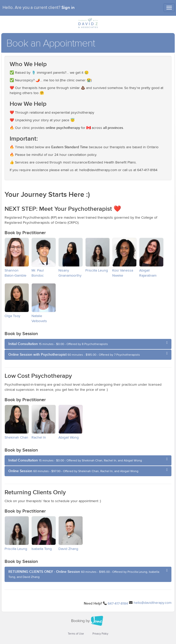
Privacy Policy (100, 634)
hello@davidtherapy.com (153, 603)
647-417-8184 (118, 604)
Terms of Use (76, 634)
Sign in (68, 8)
